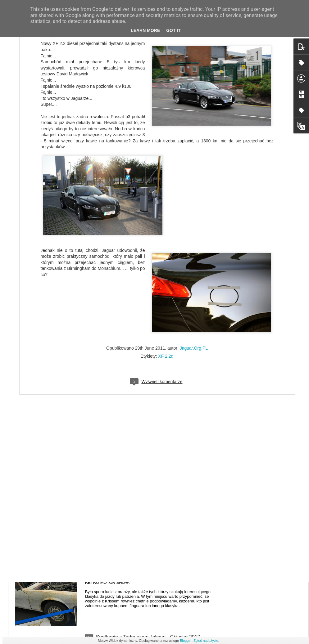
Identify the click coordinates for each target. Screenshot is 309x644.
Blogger (186, 641)
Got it (173, 30)
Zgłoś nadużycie (206, 641)
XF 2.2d (166, 283)
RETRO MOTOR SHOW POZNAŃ (134, 567)
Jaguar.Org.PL (194, 275)
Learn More (145, 30)
